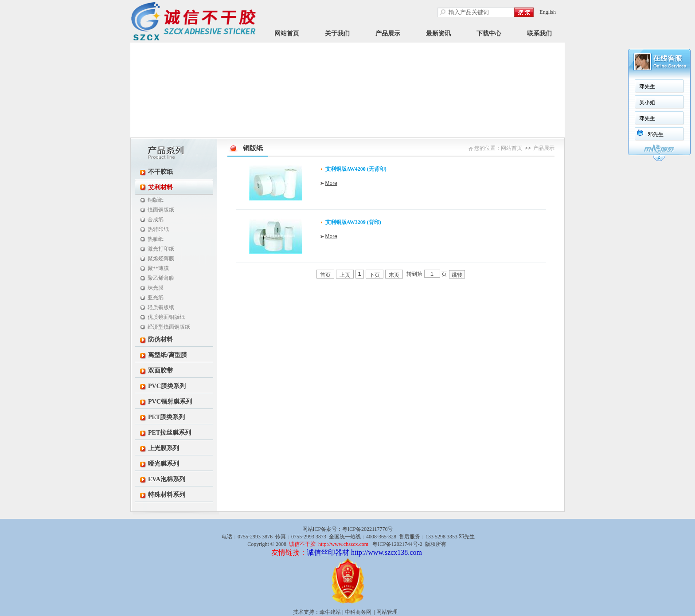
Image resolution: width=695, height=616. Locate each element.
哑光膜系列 (164, 464)
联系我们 (539, 33)
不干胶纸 (160, 172)
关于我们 (337, 33)
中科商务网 (358, 612)
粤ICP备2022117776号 (367, 529)
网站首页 (287, 33)
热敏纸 (156, 239)
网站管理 (387, 612)
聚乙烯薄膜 (161, 278)
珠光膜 (156, 288)
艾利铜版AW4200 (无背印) (356, 169)
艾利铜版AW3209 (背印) (353, 222)
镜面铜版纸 (161, 210)
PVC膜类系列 (167, 386)
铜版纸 (156, 200)
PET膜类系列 (166, 417)
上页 (345, 275)
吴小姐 (647, 102)
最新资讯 (438, 33)
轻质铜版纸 (161, 307)
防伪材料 (160, 339)
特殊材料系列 (167, 495)
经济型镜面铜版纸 (169, 327)
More (331, 183)
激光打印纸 (161, 249)
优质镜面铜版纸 (166, 317)
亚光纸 (156, 298)
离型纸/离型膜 (168, 355)
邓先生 (647, 86)
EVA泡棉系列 (167, 479)
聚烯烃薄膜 (161, 259)
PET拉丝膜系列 (170, 433)
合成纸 (156, 220)
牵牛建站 (330, 612)
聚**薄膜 (158, 268)
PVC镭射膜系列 (170, 402)
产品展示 (388, 33)
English (548, 12)
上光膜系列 (164, 448)
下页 (375, 275)
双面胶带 (160, 371)
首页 (325, 275)
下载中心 (489, 33)
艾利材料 (160, 187)
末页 (394, 275)
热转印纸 (158, 229)
